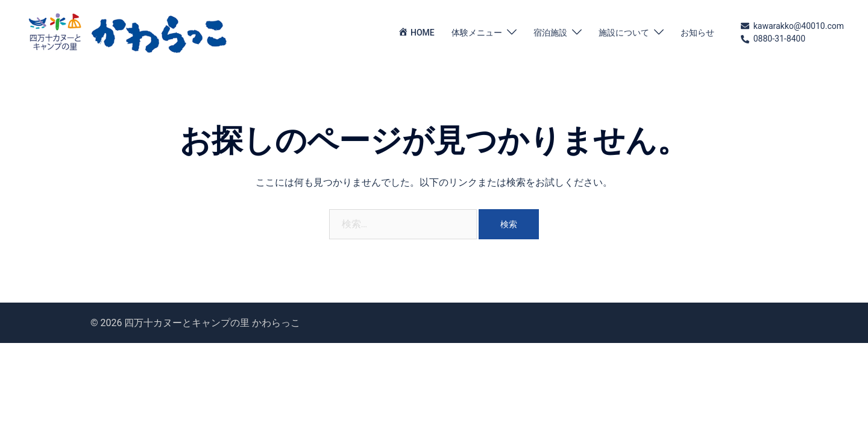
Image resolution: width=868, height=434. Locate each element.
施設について (624, 33)
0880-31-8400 (773, 39)
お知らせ (697, 33)
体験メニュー (477, 33)
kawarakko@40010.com (792, 27)
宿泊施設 (550, 33)
